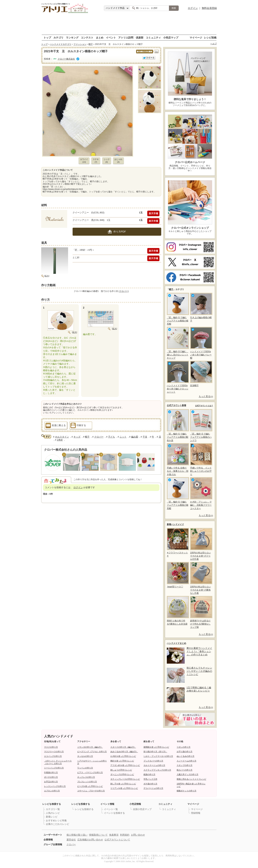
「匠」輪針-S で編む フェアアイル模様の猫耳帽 (178, 309)
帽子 (91, 44)
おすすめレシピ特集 (56, 820)
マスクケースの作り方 (54, 751)
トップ (47, 37)
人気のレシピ (53, 813)
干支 (145, 437)
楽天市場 (153, 213)
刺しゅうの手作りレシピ (121, 770)
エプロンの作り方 (52, 791)
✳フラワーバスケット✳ (178, 543)
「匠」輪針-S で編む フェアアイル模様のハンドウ (201, 425)
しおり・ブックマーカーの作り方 (158, 756)
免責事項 (114, 835)
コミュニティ (153, 37)
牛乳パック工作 (150, 779)
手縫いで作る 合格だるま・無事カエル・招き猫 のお (178, 459)
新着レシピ (52, 817)
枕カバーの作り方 (185, 770)
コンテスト (87, 37)
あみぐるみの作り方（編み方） (124, 751)
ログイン (193, 8)
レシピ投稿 (210, 37)
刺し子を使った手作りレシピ (123, 784)
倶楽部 (140, 37)
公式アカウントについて (117, 840)
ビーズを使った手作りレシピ (90, 786)
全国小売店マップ (142, 809)
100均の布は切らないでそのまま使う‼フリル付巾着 (201, 544)
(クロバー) (124, 291)
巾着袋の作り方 (51, 772)
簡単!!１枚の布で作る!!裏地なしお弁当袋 (178, 611)
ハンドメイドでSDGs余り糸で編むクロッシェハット (178, 377)
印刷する (78, 426)
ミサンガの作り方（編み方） (90, 747)
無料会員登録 (209, 8)
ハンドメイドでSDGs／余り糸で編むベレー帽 (201, 343)
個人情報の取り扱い (77, 835)
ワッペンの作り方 (85, 768)
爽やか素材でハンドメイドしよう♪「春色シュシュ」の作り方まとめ (199, 651)
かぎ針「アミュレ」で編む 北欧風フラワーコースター (201, 493)
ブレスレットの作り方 (87, 782)
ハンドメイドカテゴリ (61, 44)
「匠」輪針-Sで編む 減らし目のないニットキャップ (178, 343)
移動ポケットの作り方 (187, 791)
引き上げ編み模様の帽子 (201, 307)
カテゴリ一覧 (53, 809)
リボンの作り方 (184, 747)
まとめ (100, 37)
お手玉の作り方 (51, 782)
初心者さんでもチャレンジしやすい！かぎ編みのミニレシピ (199, 671)
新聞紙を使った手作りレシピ (156, 747)
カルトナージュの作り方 (154, 765)
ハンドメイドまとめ (176, 643)
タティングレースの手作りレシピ (125, 779)
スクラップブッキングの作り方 (157, 770)
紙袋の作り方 (149, 774)
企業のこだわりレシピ (58, 824)
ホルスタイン (62, 437)
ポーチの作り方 (51, 777)
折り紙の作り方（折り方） (155, 751)
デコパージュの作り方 (153, 788)
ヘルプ (214, 44)
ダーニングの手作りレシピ (122, 774)
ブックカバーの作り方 (153, 761)
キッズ (77, 437)
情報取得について (98, 835)
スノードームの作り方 (187, 761)
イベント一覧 (111, 809)
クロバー (99, 437)
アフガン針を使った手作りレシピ (125, 765)
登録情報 (196, 813)
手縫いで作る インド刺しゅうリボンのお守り (201, 459)
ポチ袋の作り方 (150, 784)
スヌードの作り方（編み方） (123, 747)
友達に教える (56, 426)
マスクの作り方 (51, 747)
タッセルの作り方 (85, 756)
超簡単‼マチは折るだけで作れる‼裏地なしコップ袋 (201, 612)
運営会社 (71, 840)
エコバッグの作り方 (53, 756)
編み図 (135, 437)
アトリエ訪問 (126, 37)
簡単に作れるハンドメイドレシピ (191, 779)
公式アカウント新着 (176, 405)
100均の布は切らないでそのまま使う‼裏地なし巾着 (201, 578)
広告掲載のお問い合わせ (90, 840)
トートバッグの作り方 (54, 768)
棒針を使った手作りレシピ (122, 761)
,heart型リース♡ (178, 575)
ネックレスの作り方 (86, 777)
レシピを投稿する (84, 809)
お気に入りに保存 (144, 53)
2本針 (60, 440)
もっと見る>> (206, 396)
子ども (112, 437)
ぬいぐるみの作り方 (186, 756)
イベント (111, 37)
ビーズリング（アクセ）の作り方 (92, 751)
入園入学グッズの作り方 (187, 774)
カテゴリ (58, 37)
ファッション (80, 44)
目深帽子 (201, 374)
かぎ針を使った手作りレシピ (123, 756)
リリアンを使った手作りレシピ (124, 788)
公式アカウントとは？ (204, 406)
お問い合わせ (138, 835)
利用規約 (125, 835)
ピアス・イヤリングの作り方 (90, 772)
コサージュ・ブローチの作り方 (91, 791)
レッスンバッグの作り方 (55, 786)
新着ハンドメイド (175, 524)
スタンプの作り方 (185, 765)
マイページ (196, 37)
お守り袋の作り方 (185, 751)
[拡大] (47, 276)
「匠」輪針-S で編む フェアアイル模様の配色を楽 (178, 425)
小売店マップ (171, 37)
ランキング (72, 37)
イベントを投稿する (114, 813)
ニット (123, 437)
